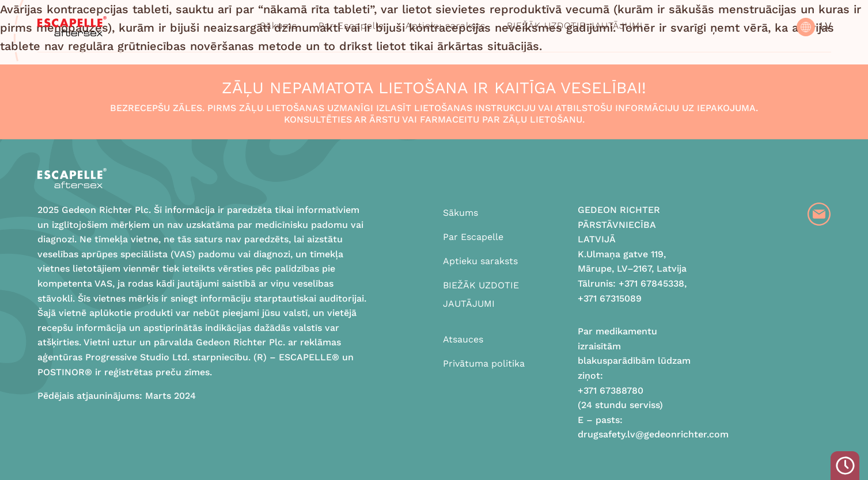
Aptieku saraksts (446, 26)
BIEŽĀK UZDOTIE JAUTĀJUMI (575, 26)
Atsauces (463, 339)
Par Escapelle (351, 26)
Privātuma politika (484, 363)
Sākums (278, 26)
